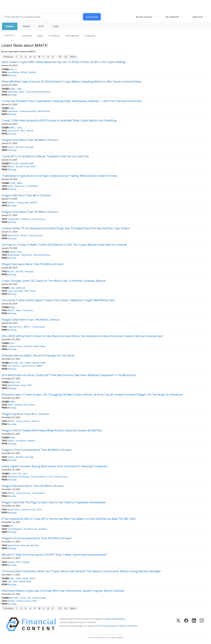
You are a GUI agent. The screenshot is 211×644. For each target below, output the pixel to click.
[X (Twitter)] (178, 624)
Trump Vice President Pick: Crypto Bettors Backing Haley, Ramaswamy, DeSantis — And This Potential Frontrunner (72, 101)
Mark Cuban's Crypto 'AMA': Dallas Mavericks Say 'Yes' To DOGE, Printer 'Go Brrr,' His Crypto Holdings (64, 62)
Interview (28, 346)
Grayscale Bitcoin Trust (41, 477)
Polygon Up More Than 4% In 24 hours (25, 414)
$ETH (39, 510)
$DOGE (24, 72)
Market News (13, 235)
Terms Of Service (128, 626)
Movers (11, 147)
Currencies (54, 36)
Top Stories (20, 186)
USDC (19, 89)
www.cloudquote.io (116, 619)
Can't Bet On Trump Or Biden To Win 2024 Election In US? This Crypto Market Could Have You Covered (64, 245)
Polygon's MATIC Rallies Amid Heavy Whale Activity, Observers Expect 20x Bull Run (52, 430)
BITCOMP (14, 164)
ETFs (41, 26)
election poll (13, 131)
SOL (18, 382)
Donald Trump (23, 167)
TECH (12, 343)
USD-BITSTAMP (27, 164)
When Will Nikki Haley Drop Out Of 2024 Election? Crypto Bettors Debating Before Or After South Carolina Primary (72, 82)
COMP (13, 183)
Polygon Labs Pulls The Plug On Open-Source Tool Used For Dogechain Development (54, 502)
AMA (12, 69)
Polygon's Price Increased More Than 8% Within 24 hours (37, 450)
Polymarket (13, 111)
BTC (22, 363)
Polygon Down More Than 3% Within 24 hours (30, 212)
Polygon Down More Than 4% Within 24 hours (30, 140)
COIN (12, 288)
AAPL (12, 578)
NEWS (20, 183)
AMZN (25, 578)
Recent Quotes (144, 17)
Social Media (13, 72)
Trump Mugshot (15, 529)
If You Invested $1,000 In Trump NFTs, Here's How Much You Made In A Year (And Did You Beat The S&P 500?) (69, 519)
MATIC (22, 92)
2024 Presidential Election (38, 92)
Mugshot (43, 529)
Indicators (198, 17)
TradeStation (32, 186)
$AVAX (24, 235)
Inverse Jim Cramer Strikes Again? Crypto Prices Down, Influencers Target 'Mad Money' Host (58, 300)
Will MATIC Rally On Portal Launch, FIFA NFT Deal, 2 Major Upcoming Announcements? (54, 555)
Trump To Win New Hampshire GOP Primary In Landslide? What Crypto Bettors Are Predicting (59, 120)
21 (60, 57)
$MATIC (30, 131)
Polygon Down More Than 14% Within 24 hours (31, 320)
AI (11, 474)
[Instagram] (202, 624)
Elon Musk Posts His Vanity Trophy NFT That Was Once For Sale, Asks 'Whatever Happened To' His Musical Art (69, 375)
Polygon (26, 562)
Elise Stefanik (44, 111)
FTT (19, 474)
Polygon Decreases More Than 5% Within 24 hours (33, 264)
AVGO (32, 578)
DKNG (12, 89)
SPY (11, 526)
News (40, 36)
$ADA (27, 291)
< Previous (8, 57)
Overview (27, 36)
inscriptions (21, 441)
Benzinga (12, 75)
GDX (9, 581)
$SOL (33, 291)
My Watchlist (172, 17)
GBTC (25, 474)
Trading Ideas (23, 203)
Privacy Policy (108, 626)
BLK (15, 474)
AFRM (19, 578)
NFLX (15, 581)
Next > (73, 57)
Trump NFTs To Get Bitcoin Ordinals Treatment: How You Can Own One (45, 156)
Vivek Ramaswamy (28, 111)
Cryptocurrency (38, 219)
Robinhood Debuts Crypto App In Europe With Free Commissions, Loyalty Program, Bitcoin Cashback (63, 591)
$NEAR (39, 366)
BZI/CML (20, 147)
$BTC (23, 131)
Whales (11, 441)
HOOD (23, 598)
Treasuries (90, 36)
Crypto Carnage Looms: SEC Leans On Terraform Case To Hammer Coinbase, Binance (54, 281)
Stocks (26, 26)
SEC (24, 288)
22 (66, 57)
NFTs (19, 562)
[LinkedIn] (194, 624)
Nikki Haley (12, 92)
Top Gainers (13, 366)
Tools (56, 26)
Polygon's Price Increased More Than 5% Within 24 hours (37, 538)
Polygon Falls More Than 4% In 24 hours (26, 195)
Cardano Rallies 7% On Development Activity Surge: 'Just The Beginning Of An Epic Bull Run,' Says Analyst (66, 228)
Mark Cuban (29, 405)
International (72, 36)
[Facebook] (186, 624)
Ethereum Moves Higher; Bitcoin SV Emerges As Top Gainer (38, 355)
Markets (10, 26)
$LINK (10, 186)
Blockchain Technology (18, 477)
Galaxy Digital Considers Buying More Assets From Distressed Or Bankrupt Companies (55, 466)
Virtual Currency (24, 601)
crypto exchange (15, 291)
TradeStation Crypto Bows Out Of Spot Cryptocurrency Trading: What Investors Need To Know (59, 176)
